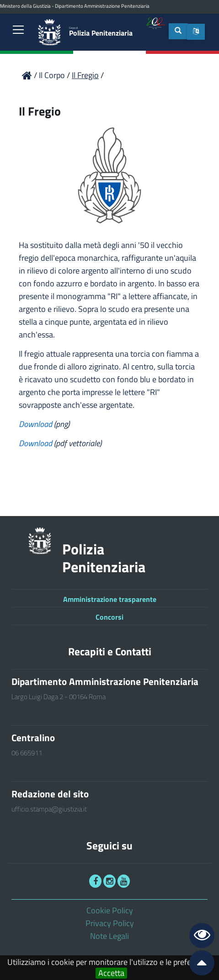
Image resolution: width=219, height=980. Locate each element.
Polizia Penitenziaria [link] (101, 32)
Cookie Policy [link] (110, 910)
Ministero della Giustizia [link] (25, 6)
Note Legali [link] (109, 936)
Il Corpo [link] (53, 75)
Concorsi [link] (109, 617)
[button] (196, 32)
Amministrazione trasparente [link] (110, 599)
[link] (18, 31)
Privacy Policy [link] (110, 923)
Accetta (111, 973)
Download (36, 424)
